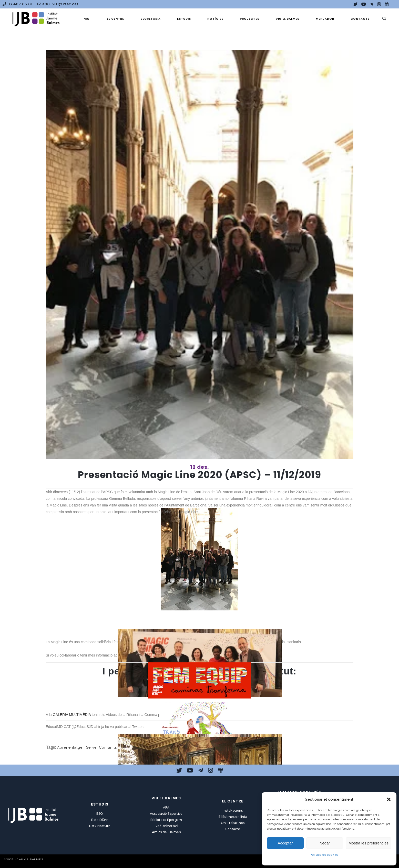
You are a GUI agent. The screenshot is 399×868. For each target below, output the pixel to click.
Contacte (233, 829)
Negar (325, 843)
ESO (100, 814)
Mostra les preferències (369, 843)
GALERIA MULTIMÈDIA (72, 715)
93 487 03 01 (17, 4)
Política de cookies (324, 855)
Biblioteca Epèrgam (166, 820)
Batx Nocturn (100, 826)
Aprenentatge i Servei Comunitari (88, 747)
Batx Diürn (100, 820)
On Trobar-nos (233, 823)
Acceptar (285, 843)
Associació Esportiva (166, 814)
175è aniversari (166, 826)
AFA (166, 807)
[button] (389, 799)
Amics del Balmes (166, 832)
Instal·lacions (233, 811)
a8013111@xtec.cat (58, 4)
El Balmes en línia (233, 817)
